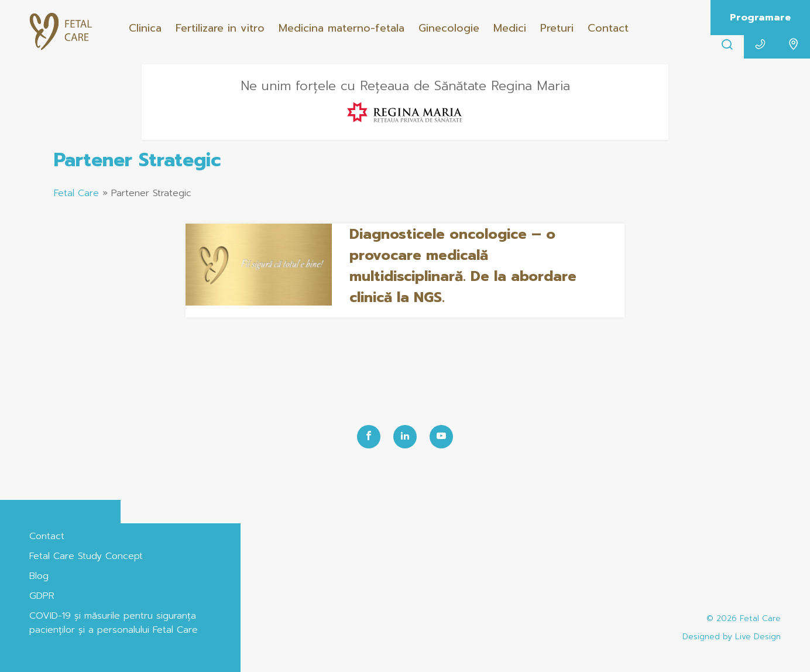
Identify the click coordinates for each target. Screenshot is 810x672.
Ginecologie (449, 28)
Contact (608, 28)
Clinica (145, 28)
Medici (510, 28)
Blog (39, 576)
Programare (760, 18)
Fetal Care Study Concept (86, 556)
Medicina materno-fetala (341, 28)
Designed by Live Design (732, 637)
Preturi (557, 28)
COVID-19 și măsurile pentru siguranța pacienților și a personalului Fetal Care (114, 623)
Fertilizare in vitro (220, 28)
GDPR (42, 596)
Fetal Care (76, 193)
